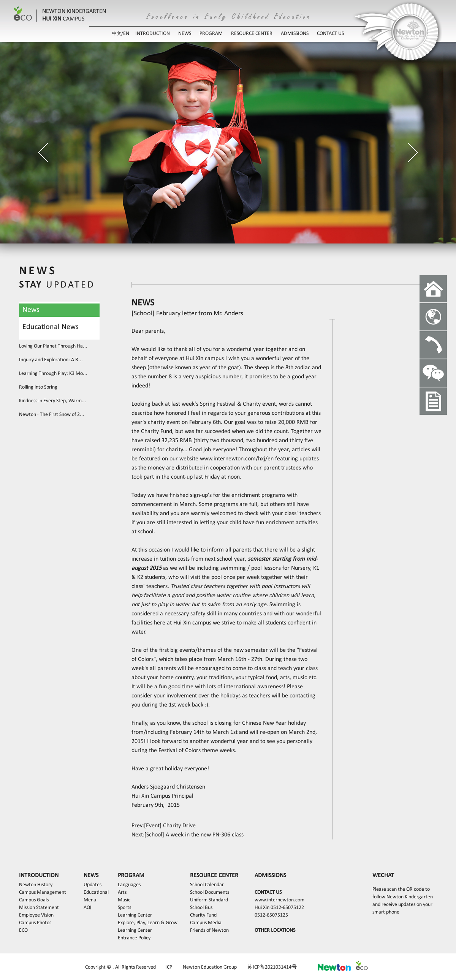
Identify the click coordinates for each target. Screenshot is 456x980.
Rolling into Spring (38, 387)
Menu (90, 900)
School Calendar (207, 885)
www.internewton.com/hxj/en (237, 459)
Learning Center (135, 915)
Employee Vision (36, 915)
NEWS (185, 34)
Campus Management (43, 892)
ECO (23, 930)
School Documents (210, 892)
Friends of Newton (209, 930)
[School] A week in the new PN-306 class (194, 835)
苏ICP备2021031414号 (272, 967)
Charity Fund (203, 915)
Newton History (36, 885)
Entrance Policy (134, 938)
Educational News (51, 327)
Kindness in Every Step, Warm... (53, 401)
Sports (124, 908)
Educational (96, 892)
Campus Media (206, 923)
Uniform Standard (209, 900)
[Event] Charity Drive (170, 826)
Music (124, 900)
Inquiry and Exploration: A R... (51, 360)
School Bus (201, 908)
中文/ (118, 34)
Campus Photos (35, 923)
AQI (88, 908)
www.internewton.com (279, 900)
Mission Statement (39, 908)
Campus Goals (34, 900)
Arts (122, 892)
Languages (129, 885)
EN (126, 34)
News (31, 310)
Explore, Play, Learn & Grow (148, 923)
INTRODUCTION (153, 34)
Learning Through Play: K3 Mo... (53, 374)
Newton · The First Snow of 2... (52, 415)
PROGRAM (211, 34)
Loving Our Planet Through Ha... (53, 346)
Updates (93, 885)
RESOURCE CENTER (252, 34)
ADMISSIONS (295, 34)
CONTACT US (330, 34)
